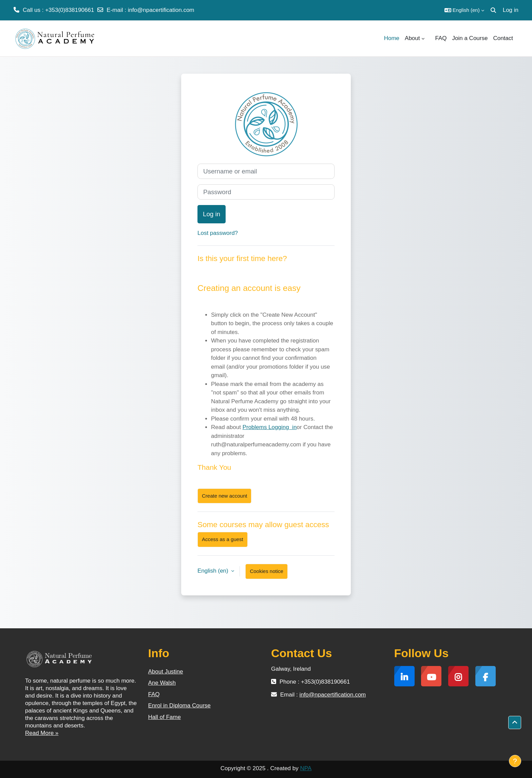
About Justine (166, 672)
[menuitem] (430, 38)
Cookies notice (266, 571)
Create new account (224, 496)
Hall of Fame (165, 717)
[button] (464, 10)
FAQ (154, 694)
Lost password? (218, 233)
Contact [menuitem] (503, 38)
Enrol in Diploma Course (179, 706)
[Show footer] (515, 761)
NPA (306, 768)
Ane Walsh (162, 683)
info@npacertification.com (161, 10)
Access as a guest (223, 539)
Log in (511, 10)
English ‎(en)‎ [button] (214, 571)
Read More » (42, 733)
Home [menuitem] (392, 38)
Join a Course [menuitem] (470, 38)
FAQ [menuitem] (441, 38)
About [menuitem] (412, 38)
